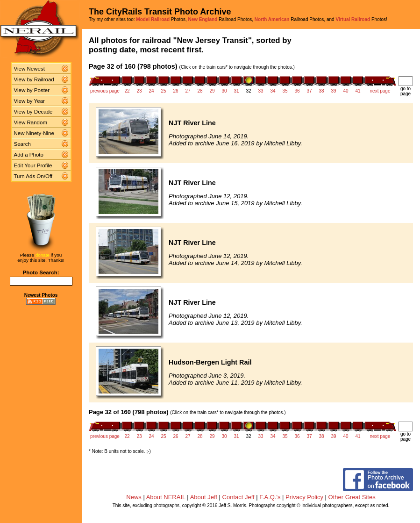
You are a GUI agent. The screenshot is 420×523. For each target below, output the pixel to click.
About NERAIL (166, 497)
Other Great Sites (352, 497)
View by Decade (33, 112)
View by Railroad (34, 79)
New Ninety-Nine (34, 133)
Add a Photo (29, 155)
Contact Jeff (238, 497)
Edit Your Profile (33, 165)
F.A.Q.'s (270, 497)
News (134, 497)
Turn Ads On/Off (33, 176)
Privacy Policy (304, 497)
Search (23, 144)
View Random (31, 122)
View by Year (29, 101)
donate (43, 255)
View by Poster (32, 90)
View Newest (29, 69)
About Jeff (204, 497)
